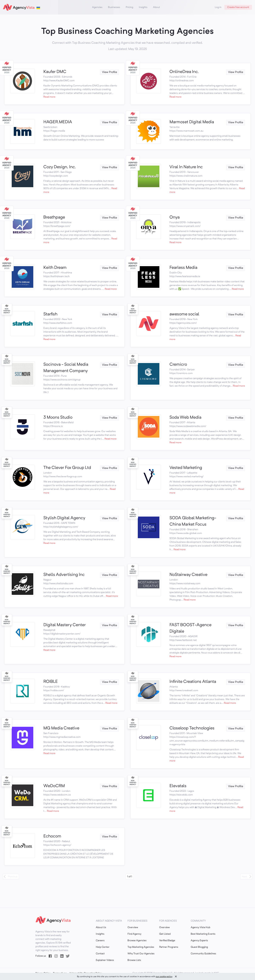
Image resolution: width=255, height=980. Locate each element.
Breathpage (54, 217)
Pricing (129, 7)
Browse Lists (134, 960)
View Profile (110, 72)
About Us (101, 927)
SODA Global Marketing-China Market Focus (193, 521)
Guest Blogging (199, 947)
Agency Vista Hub (200, 927)
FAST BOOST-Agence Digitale (190, 628)
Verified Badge (167, 941)
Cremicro (178, 365)
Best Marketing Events (203, 934)
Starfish (50, 314)
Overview (133, 927)
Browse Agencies (137, 941)
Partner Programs (169, 947)
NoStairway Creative (188, 575)
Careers (100, 941)
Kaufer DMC (55, 72)
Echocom (52, 836)
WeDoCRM (54, 786)
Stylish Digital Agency (64, 518)
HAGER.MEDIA (58, 122)
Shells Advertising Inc (64, 575)
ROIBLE (51, 682)
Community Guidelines (203, 954)
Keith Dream (55, 268)
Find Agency (134, 934)
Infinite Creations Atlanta (193, 682)
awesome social (184, 314)
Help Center (103, 947)
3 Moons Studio (58, 418)
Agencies (97, 7)
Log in (218, 7)
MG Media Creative (61, 728)
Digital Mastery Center (65, 625)
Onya (175, 217)
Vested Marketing (186, 468)
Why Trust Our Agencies (141, 954)
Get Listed (165, 934)
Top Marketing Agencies (141, 947)
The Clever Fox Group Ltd (67, 468)
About (156, 7)
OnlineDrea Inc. (184, 72)
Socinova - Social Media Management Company (66, 368)
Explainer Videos (105, 960)
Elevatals (178, 786)
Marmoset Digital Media (192, 122)
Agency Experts (199, 941)
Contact (100, 954)
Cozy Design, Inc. (60, 167)
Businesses (114, 7)
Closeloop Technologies (192, 728)
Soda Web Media (185, 418)
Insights (143, 7)
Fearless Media (183, 268)
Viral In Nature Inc (186, 167)
